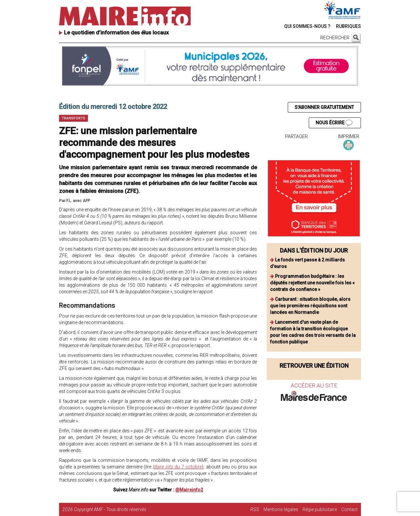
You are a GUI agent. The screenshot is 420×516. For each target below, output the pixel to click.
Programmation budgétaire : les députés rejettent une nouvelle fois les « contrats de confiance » (312, 283)
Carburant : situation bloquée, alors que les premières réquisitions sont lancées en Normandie (310, 306)
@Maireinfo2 (189, 490)
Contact (349, 509)
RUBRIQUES (348, 26)
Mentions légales (281, 509)
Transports (73, 118)
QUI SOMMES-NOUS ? (307, 26)
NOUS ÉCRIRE (334, 123)
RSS (255, 509)
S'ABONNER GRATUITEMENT (324, 107)
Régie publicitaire (320, 509)
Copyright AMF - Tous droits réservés (110, 509)
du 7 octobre (177, 467)
